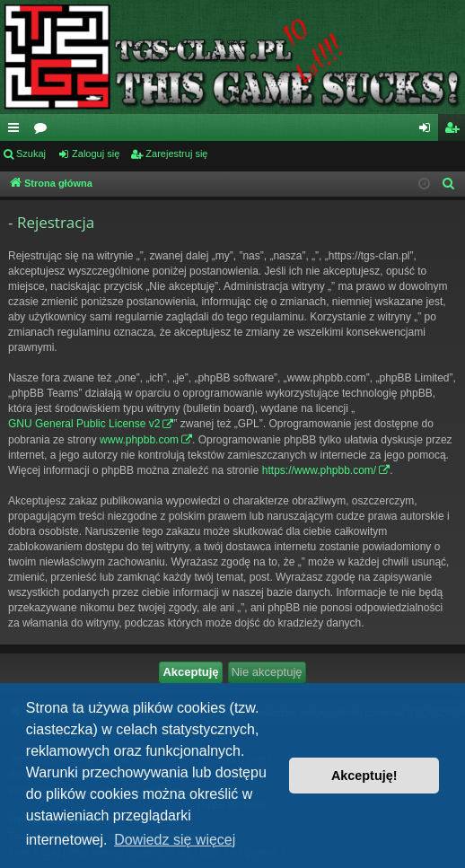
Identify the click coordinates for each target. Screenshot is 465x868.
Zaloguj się (96, 153)
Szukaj (31, 153)
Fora (44, 131)
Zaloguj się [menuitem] (429, 131)
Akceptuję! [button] (364, 776)
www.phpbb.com (139, 440)
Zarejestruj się (176, 153)
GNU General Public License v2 (84, 424)
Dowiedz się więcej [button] (175, 840)
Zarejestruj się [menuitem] (455, 131)
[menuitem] (449, 184)
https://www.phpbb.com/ (319, 470)
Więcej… (17, 131)
